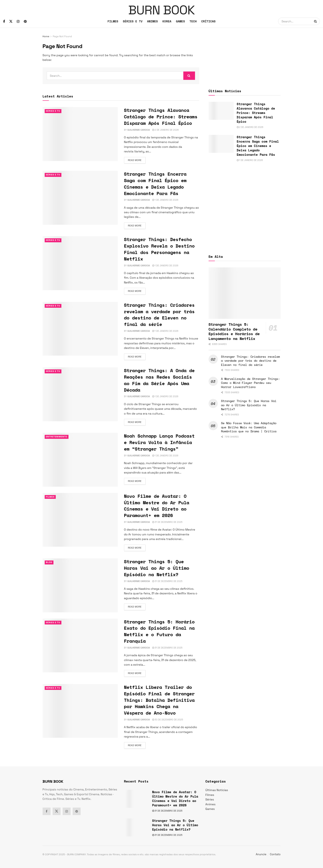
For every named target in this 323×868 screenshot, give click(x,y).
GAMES (180, 21)
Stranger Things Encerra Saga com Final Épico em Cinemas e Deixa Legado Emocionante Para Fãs (155, 183)
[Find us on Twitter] (11, 21)
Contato (275, 854)
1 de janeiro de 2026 (165, 200)
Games (210, 809)
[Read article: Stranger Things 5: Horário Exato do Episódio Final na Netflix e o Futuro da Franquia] (80, 645)
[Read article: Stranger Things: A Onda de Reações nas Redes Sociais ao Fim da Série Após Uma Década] (80, 394)
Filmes (50, 497)
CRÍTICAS (208, 21)
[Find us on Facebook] (4, 21)
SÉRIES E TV (133, 21)
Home (46, 36)
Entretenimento (57, 437)
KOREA (167, 21)
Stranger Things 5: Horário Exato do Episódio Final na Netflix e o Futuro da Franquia (159, 631)
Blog (49, 562)
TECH (193, 21)
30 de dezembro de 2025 (168, 720)
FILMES (113, 21)
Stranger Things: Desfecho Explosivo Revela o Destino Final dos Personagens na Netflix (159, 249)
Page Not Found (62, 36)
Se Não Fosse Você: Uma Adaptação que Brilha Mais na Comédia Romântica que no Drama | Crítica (249, 427)
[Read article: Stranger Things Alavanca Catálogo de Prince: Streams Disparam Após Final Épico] (80, 134)
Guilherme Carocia (139, 130)
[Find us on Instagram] (18, 21)
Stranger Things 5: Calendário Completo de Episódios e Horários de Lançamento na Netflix (234, 331)
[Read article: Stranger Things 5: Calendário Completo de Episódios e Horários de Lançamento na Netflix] (245, 293)
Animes (211, 804)
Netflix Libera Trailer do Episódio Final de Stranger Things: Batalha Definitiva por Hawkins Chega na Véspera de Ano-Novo (159, 700)
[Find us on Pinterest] (25, 21)
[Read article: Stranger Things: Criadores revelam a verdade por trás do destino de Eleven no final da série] (80, 329)
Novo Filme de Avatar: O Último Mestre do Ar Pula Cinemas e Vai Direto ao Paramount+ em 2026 (157, 506)
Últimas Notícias (217, 790)
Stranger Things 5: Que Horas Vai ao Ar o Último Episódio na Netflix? (157, 568)
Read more (137, 160)
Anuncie (261, 854)
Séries (210, 799)
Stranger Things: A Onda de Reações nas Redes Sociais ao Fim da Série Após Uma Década (159, 380)
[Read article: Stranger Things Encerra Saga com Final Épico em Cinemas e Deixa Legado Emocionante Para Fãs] (80, 198)
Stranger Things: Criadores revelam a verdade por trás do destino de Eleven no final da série (159, 315)
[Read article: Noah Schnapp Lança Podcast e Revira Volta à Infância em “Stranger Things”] (80, 460)
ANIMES (152, 21)
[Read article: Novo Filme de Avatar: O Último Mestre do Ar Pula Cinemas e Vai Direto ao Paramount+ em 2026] (80, 520)
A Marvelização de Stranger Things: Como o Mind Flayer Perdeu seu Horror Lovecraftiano (251, 383)
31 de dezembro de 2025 (167, 522)
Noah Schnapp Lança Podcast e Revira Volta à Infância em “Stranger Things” (159, 442)
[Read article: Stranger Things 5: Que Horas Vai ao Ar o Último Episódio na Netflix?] (80, 585)
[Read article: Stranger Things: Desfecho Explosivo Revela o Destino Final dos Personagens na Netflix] (80, 263)
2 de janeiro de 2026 (165, 130)
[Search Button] (316, 21)
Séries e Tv (53, 111)
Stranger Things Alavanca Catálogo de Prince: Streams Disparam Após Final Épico (161, 117)
